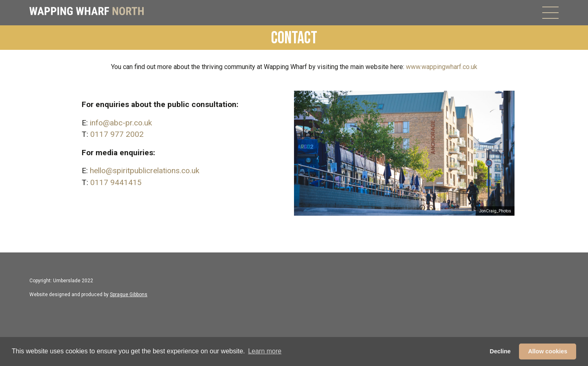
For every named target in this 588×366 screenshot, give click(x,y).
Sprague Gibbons (129, 295)
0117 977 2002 (117, 134)
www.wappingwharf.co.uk (442, 67)
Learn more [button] (265, 351)
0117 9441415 (116, 182)
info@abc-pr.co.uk (121, 123)
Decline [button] (500, 351)
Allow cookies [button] (548, 351)
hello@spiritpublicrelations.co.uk (145, 171)
